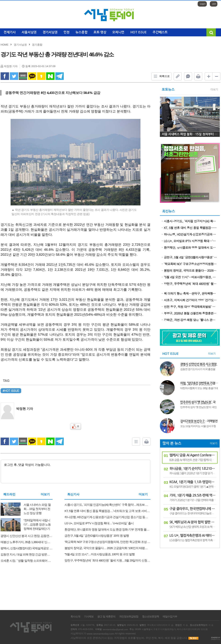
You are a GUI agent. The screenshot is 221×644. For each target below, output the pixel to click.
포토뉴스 (168, 90)
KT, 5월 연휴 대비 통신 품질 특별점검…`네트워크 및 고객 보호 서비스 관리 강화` (190, 228)
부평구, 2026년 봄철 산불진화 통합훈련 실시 (190, 313)
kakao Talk (32, 76)
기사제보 (89, 617)
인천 (67, 32)
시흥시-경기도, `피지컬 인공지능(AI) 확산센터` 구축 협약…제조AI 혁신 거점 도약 (190, 221)
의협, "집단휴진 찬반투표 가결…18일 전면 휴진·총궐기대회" (199, 383)
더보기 (45, 494)
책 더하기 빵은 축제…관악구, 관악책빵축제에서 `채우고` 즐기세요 (190, 293)
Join (214, 4)
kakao (41, 76)
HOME (4, 45)
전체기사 (10, 32)
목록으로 (161, 76)
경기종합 (37, 45)
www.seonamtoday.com (101, 634)
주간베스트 (160, 32)
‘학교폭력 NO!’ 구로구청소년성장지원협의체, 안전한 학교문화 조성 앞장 (190, 264)
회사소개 (75, 617)
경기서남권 (50, 32)
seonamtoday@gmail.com (115, 629)
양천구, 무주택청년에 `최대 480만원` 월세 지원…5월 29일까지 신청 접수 (190, 284)
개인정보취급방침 (129, 617)
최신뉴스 (169, 211)
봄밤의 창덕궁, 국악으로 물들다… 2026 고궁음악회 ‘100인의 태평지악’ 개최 (190, 270)
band (23, 76)
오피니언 (118, 32)
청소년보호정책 (150, 617)
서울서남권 (29, 32)
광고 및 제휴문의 (106, 617)
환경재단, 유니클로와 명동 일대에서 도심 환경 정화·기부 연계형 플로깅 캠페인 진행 (190, 247)
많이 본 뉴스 (172, 443)
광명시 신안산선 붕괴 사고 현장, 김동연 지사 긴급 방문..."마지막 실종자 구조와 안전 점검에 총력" (199, 364)
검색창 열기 (211, 32)
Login (203, 4)
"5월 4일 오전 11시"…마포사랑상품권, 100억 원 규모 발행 (190, 277)
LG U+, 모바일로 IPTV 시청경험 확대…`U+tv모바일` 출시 (190, 241)
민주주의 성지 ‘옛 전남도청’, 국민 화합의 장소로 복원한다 (198, 402)
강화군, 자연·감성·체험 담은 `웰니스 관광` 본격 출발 (190, 320)
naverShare (50, 76)
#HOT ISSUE (11, 391)
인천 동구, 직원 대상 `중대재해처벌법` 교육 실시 (190, 307)
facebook (5, 76)
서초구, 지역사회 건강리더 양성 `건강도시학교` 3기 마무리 (190, 300)
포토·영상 (100, 32)
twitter (14, 76)
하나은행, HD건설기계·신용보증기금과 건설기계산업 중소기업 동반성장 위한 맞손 (190, 234)
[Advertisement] (190, 577)
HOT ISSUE (138, 32)
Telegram (60, 76)
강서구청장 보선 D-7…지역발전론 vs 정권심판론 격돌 (199, 421)
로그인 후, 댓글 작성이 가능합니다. (76, 471)
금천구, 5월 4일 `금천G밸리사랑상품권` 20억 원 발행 (190, 257)
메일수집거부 (170, 617)
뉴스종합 (82, 32)
